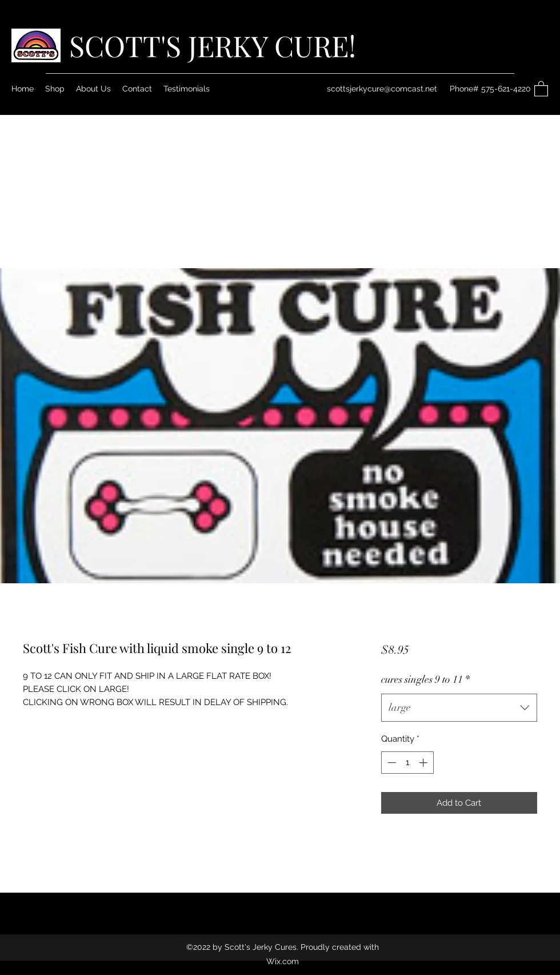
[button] (541, 88)
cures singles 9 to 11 (425, 679)
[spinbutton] (407, 763)
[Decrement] (391, 763)
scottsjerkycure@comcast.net (382, 89)
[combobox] (459, 708)
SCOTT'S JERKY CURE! (213, 45)
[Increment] (424, 763)
